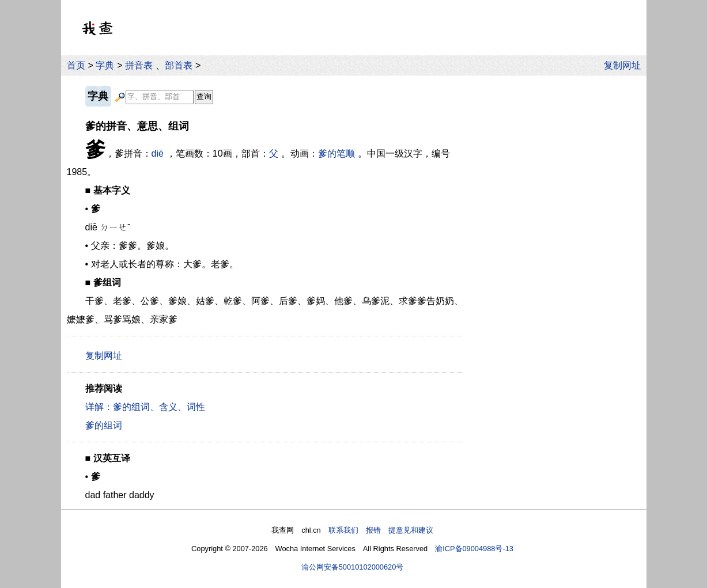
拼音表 (139, 65)
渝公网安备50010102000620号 (353, 567)
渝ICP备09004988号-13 (474, 549)
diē (158, 153)
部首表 (179, 65)
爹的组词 (104, 425)
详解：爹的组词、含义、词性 (145, 407)
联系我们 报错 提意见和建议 (381, 530)
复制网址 (625, 65)
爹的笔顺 (337, 153)
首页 (76, 65)
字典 (105, 65)
